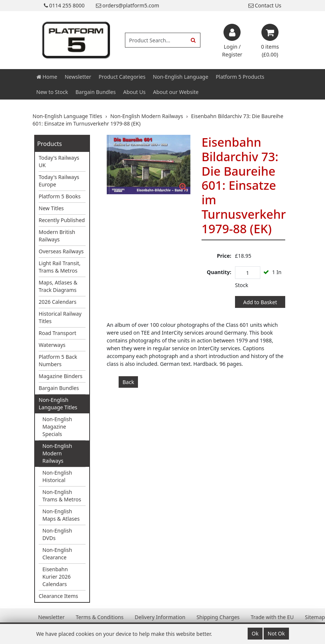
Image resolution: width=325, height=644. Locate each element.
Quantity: (219, 272)
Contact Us (265, 5)
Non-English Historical (57, 476)
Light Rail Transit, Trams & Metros (60, 267)
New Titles (51, 208)
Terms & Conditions (100, 617)
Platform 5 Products (240, 77)
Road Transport (57, 333)
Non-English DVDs (57, 534)
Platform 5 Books (60, 196)
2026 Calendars (58, 302)
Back (128, 382)
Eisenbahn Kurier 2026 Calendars (57, 577)
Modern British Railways (57, 236)
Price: (224, 256)
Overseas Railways (61, 251)
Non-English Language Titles (58, 404)
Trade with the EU (272, 617)
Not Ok (276, 633)
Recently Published (62, 220)
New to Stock (52, 92)
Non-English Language (181, 77)
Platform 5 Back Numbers (58, 360)
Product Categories (122, 77)
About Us (134, 92)
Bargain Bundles (96, 92)
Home (47, 77)
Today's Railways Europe (59, 181)
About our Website (176, 92)
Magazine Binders (61, 376)
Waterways (52, 345)
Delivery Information (160, 617)
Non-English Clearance (57, 554)
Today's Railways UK (59, 161)
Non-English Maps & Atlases (61, 515)
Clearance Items (58, 596)
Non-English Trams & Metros (62, 496)
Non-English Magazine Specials (57, 427)
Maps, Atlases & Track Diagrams (58, 286)
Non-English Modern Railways (57, 453)
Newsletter (78, 77)
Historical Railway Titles (60, 317)
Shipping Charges (218, 617)
